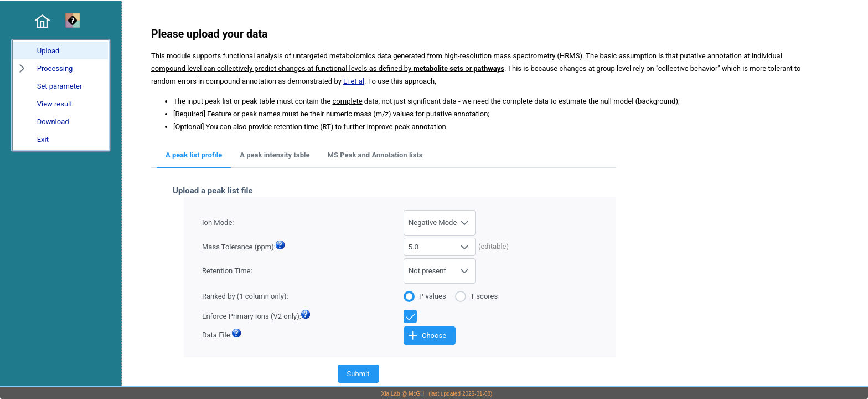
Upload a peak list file (213, 191)
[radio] (429, 296)
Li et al (354, 81)
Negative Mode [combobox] (433, 222)
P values (433, 296)
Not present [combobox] (427, 271)
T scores (484, 296)
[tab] (194, 155)
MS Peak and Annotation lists (375, 155)
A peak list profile (194, 155)
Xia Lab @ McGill (403, 394)
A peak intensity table (275, 155)
